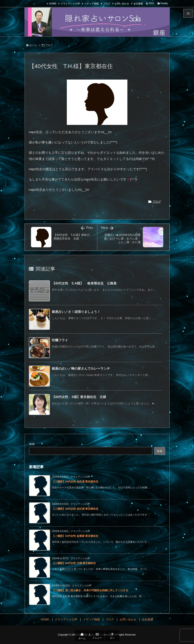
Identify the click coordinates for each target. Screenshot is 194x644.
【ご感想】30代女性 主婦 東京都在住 (74, 563)
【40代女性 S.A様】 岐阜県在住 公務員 (86, 283)
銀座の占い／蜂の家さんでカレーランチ (81, 369)
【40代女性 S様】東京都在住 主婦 (79, 397)
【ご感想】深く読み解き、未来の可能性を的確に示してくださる (90, 590)
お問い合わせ (122, 4)
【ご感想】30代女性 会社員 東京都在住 (75, 509)
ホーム (33, 45)
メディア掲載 (91, 4)
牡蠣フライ (60, 340)
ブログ (107, 4)
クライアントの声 (70, 4)
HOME (53, 4)
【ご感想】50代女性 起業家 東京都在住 (75, 536)
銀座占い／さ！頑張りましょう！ (76, 312)
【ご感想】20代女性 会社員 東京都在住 (75, 482)
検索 (32, 444)
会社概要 (138, 4)
